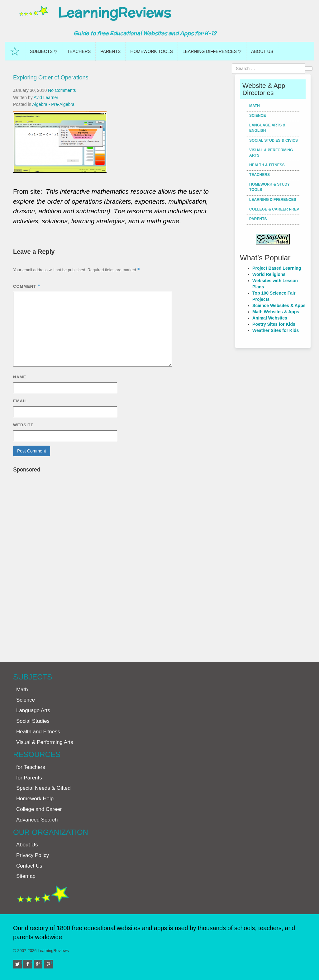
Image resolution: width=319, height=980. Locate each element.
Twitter (21, 962)
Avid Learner (46, 97)
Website (23, 425)
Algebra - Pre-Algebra (53, 104)
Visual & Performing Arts (271, 153)
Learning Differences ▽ (212, 51)
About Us (262, 51)
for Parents (29, 778)
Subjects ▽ (44, 51)
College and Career (39, 809)
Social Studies (33, 721)
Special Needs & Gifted (43, 788)
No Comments (62, 90)
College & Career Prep (274, 209)
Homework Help (35, 799)
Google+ (42, 962)
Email (20, 401)
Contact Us (29, 866)
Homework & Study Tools (269, 187)
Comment (27, 286)
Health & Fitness (267, 165)
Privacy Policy (33, 855)
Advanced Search (37, 820)
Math (255, 106)
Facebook (31, 962)
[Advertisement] (122, 564)
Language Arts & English (267, 128)
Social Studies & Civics (274, 140)
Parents (110, 51)
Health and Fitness (38, 732)
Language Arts (33, 710)
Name (20, 377)
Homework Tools (151, 51)
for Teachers (31, 767)
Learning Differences (273, 200)
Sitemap (26, 876)
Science (257, 116)
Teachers (79, 51)
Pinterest (52, 962)
